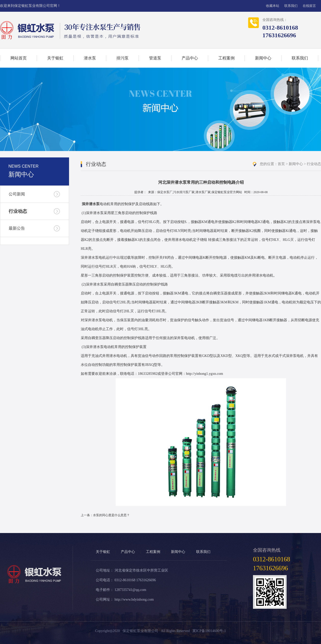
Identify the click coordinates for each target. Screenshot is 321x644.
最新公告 (17, 228)
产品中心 (190, 58)
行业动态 (18, 211)
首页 (281, 164)
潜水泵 (90, 58)
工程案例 (226, 58)
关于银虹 (55, 58)
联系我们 (291, 6)
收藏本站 (273, 6)
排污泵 (123, 58)
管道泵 (155, 58)
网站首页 (19, 58)
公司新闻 (17, 194)
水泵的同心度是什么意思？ (111, 515)
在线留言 (309, 6)
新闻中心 (263, 58)
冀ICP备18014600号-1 (209, 631)
